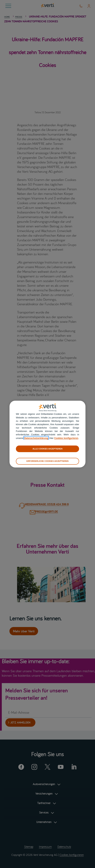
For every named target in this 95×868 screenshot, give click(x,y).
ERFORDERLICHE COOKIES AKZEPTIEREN (47, 461)
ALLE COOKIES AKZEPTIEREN (47, 449)
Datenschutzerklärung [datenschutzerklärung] (36, 438)
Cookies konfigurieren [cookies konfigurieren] (66, 438)
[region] (47, 434)
